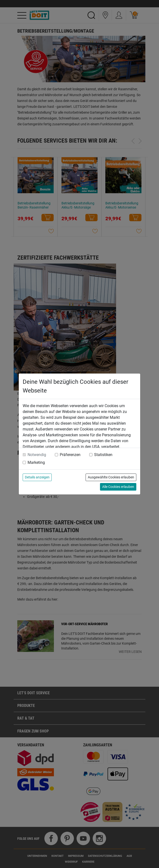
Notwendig (37, 455)
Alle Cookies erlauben (118, 487)
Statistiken (103, 455)
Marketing (36, 462)
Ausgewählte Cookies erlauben (111, 477)
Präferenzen (70, 455)
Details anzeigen (37, 477)
